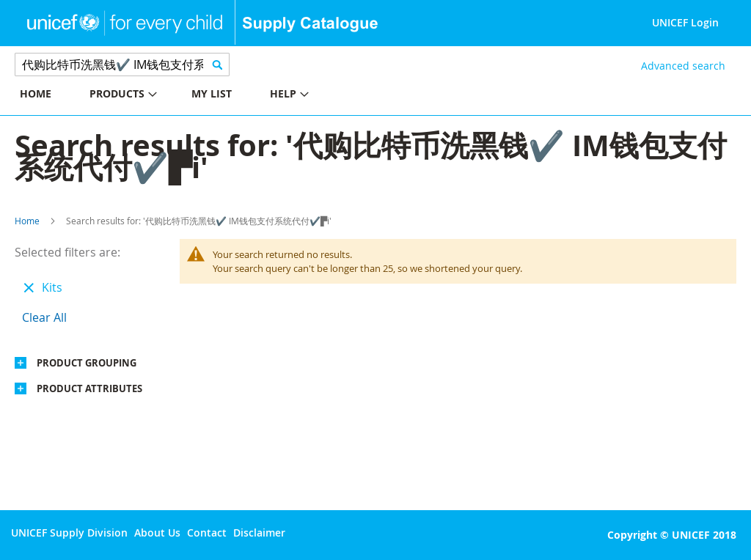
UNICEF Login (685, 22)
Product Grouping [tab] (87, 363)
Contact (207, 533)
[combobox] (122, 65)
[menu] (188, 96)
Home (27, 221)
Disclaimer (259, 533)
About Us (157, 533)
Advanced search (683, 66)
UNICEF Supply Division (69, 533)
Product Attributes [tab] (89, 388)
